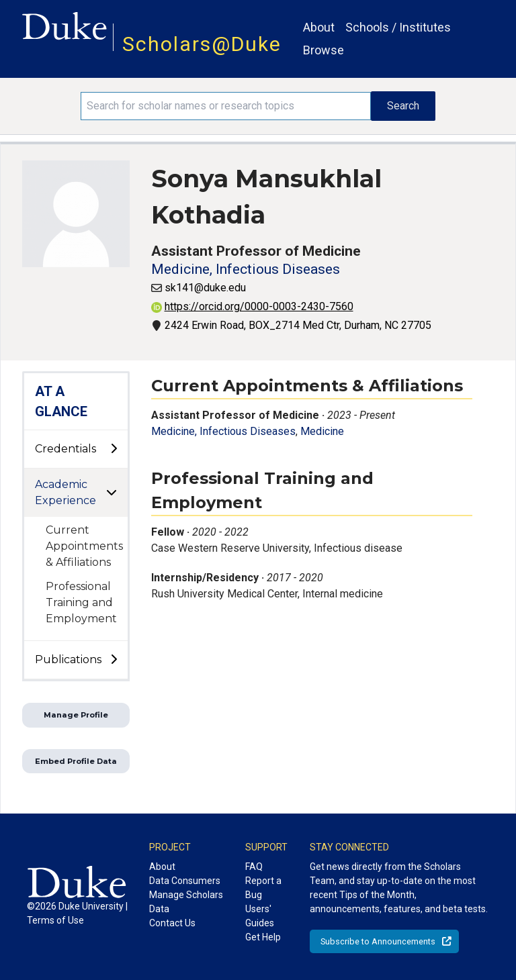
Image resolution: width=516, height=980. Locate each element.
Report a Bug (263, 888)
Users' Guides (260, 916)
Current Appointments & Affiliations (84, 546)
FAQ (254, 867)
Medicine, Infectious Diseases (246, 269)
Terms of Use (55, 920)
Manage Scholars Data (186, 902)
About (319, 27)
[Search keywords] (226, 106)
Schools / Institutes (398, 27)
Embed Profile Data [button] (76, 761)
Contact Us (172, 923)
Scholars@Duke (202, 44)
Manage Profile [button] (76, 715)
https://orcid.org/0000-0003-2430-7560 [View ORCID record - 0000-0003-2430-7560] (252, 306)
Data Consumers (185, 881)
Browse (324, 50)
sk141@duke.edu (205, 288)
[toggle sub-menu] (114, 449)
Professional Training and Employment (81, 602)
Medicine (322, 431)
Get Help (263, 937)
